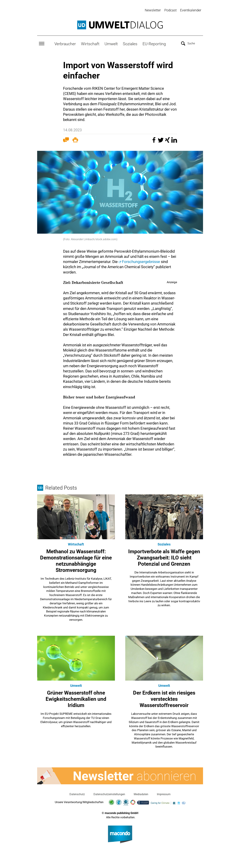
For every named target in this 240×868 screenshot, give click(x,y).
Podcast (170, 10)
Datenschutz (77, 794)
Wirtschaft (90, 43)
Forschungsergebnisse (141, 261)
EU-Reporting (154, 43)
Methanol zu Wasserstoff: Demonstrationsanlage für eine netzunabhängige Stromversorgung (76, 560)
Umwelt (111, 43)
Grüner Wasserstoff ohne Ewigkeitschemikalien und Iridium (76, 698)
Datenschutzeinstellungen (109, 794)
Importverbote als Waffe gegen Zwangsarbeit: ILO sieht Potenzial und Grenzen (164, 557)
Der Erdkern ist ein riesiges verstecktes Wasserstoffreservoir (164, 698)
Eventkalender (191, 10)
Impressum (164, 794)
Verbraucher (65, 43)
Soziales (130, 43)
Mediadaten (141, 794)
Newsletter (153, 10)
